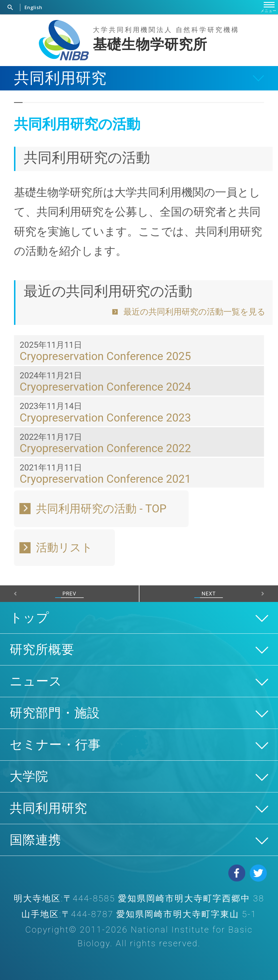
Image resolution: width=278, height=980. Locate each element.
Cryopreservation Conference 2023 (105, 418)
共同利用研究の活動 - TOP (101, 509)
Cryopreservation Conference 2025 (105, 356)
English (33, 7)
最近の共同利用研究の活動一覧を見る (194, 312)
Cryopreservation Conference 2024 (105, 387)
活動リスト (64, 547)
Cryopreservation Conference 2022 (105, 448)
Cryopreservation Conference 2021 (105, 479)
